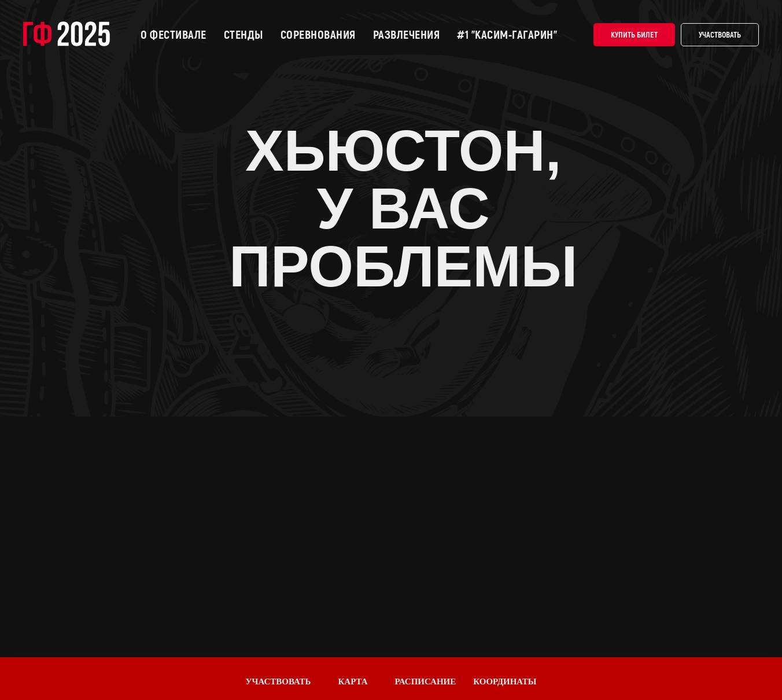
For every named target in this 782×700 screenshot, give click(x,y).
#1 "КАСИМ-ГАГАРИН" (507, 35)
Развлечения (407, 35)
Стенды (244, 35)
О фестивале (174, 35)
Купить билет (634, 35)
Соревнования (318, 35)
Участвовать (720, 35)
